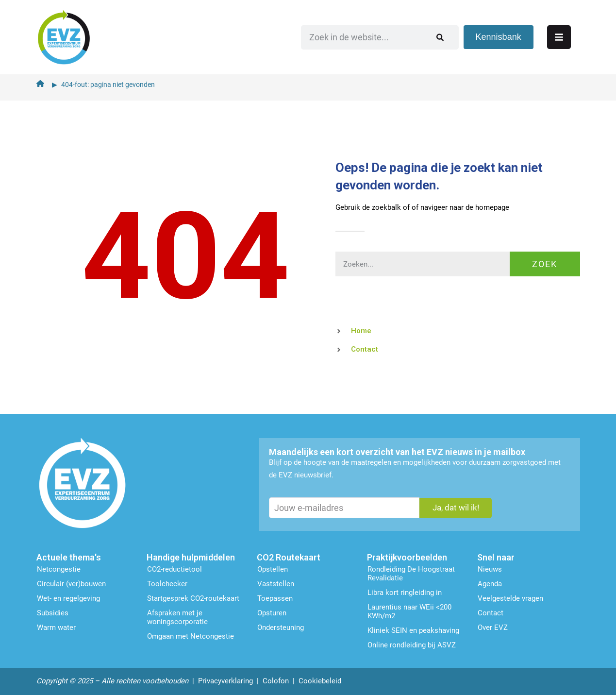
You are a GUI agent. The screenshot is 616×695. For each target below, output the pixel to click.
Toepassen (275, 597)
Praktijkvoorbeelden (407, 556)
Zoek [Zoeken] (545, 263)
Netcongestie (59, 568)
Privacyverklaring (225, 680)
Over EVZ (493, 627)
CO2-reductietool (175, 568)
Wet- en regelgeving (68, 597)
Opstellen (273, 568)
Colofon (276, 680)
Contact (491, 612)
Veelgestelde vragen (510, 597)
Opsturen (272, 612)
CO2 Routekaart (289, 556)
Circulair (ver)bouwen (71, 583)
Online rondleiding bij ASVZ (412, 644)
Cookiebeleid (320, 680)
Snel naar (496, 556)
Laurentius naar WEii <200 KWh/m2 (409, 610)
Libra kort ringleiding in (405, 592)
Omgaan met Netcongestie (191, 635)
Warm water (56, 627)
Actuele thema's (69, 556)
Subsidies (53, 612)
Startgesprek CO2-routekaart (193, 597)
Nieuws (490, 568)
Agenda (490, 583)
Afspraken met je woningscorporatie (177, 616)
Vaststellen (276, 583)
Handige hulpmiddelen (191, 556)
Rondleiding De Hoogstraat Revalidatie (411, 573)
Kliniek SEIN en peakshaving (413, 629)
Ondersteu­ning (281, 627)
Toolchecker (167, 583)
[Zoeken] (458, 36)
